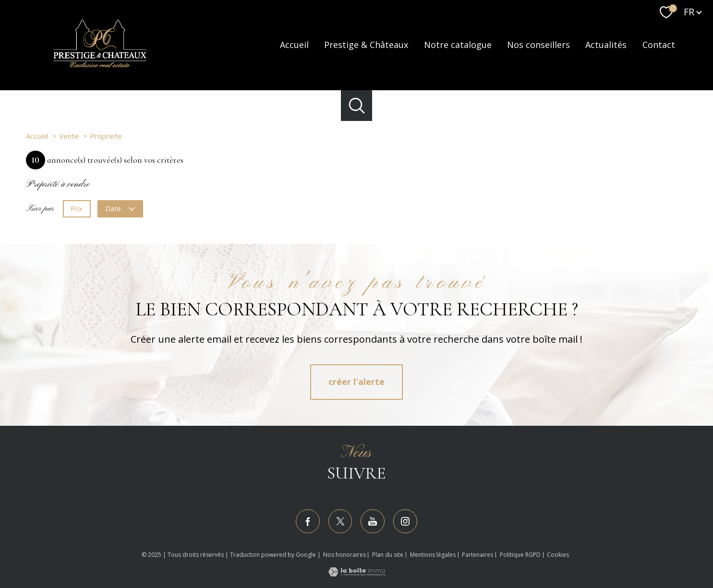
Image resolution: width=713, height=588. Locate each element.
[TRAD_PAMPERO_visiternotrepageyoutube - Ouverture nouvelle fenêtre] (373, 521)
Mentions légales (433, 555)
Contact (659, 45)
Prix (77, 209)
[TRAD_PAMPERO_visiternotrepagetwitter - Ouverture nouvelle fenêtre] (340, 521)
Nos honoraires (344, 555)
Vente (69, 136)
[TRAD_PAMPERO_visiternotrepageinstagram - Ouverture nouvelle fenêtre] (405, 521)
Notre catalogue (458, 45)
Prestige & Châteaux (366, 45)
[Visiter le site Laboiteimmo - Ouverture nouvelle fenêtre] (357, 573)
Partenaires (477, 555)
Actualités (606, 45)
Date (121, 209)
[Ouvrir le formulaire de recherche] (356, 106)
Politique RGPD (520, 555)
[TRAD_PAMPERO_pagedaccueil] (100, 66)
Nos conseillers (538, 45)
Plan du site (388, 555)
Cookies (558, 555)
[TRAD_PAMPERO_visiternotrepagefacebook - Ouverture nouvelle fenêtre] (308, 521)
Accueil (294, 45)
